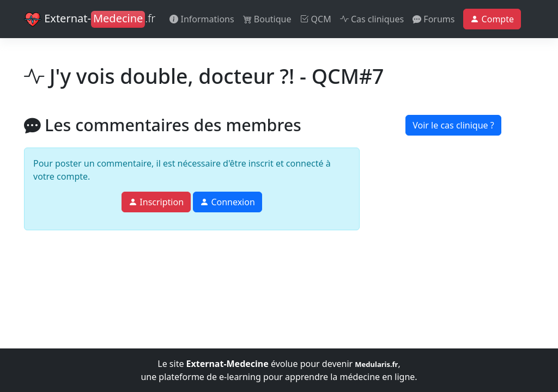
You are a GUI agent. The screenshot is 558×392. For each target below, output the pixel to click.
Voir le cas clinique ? (453, 125)
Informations (202, 19)
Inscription (156, 202)
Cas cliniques (372, 19)
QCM (315, 19)
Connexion (228, 202)
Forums (433, 19)
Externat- (90, 20)
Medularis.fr (376, 364)
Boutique (267, 19)
